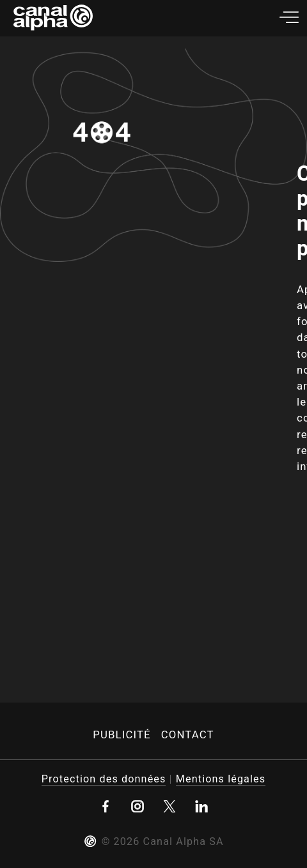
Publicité (122, 735)
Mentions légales (221, 779)
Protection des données (104, 779)
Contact (188, 735)
